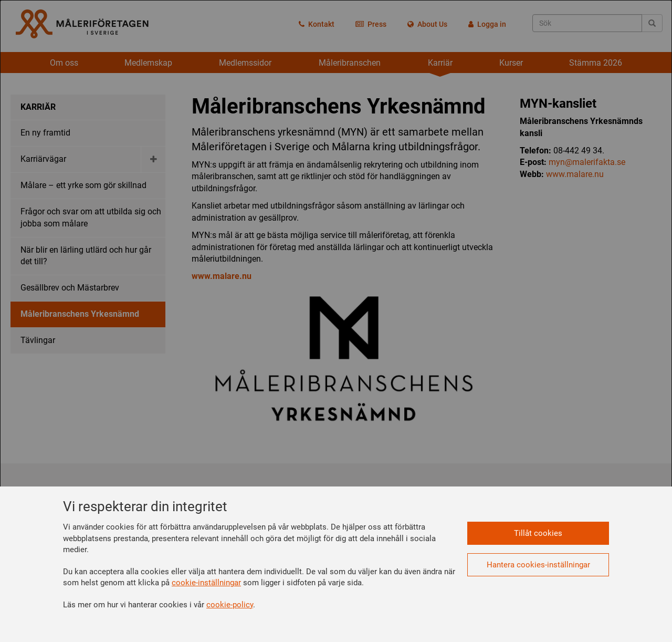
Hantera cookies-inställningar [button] (538, 565)
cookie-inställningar (206, 583)
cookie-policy (230, 605)
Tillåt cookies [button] (538, 533)
